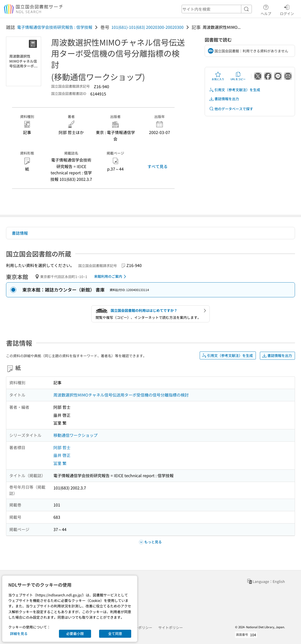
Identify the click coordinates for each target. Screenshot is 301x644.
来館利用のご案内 (111, 277)
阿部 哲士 (62, 447)
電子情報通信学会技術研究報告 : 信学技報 (55, 27)
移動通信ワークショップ (76, 435)
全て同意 (115, 633)
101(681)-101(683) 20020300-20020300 (147, 27)
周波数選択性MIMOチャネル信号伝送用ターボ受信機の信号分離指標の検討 (121, 395)
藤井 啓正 (62, 455)
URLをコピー (238, 76)
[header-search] (217, 9)
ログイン (287, 9)
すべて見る (158, 166)
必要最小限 (75, 633)
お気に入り (218, 76)
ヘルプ (266, 9)
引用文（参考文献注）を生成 (235, 90)
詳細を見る (19, 633)
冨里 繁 (60, 463)
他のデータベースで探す (231, 109)
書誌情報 (20, 233)
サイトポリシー (171, 627)
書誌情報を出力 (224, 99)
